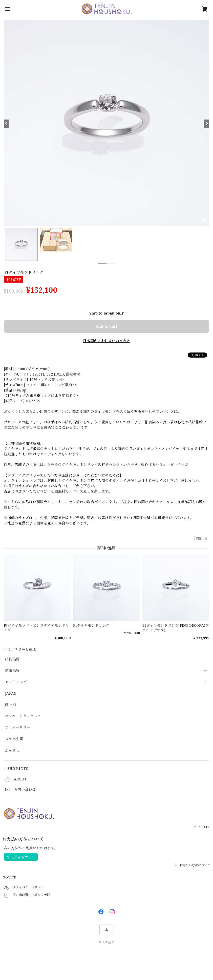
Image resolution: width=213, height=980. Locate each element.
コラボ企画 (14, 739)
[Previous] (6, 124)
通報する (202, 538)
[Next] (207, 124)
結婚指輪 (12, 671)
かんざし (12, 750)
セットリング (16, 682)
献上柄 (10, 705)
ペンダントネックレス (23, 716)
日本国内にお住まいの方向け (106, 341)
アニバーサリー (18, 728)
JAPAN (11, 693)
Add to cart (106, 326)
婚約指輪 (12, 659)
